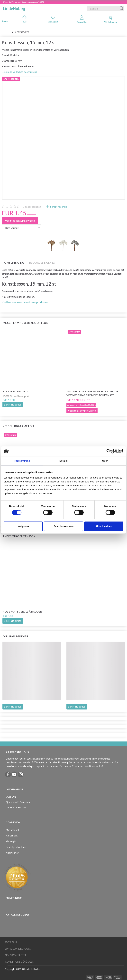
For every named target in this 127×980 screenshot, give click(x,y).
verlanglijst (53, 19)
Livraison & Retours (16, 808)
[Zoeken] (122, 9)
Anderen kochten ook (19, 536)
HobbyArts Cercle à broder (22, 611)
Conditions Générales (19, 962)
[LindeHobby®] (14, 8)
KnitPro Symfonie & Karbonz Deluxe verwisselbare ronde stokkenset (92, 393)
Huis (24, 19)
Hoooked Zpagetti (16, 391)
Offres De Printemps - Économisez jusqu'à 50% (23, 2)
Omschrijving (14, 263)
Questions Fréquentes (18, 802)
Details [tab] (63, 461)
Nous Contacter (16, 955)
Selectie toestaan (64, 526)
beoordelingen (32, 207)
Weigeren (23, 526)
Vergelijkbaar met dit (18, 426)
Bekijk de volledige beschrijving (19, 72)
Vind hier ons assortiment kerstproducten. (25, 302)
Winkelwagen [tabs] (110, 19)
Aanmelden (82, 19)
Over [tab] (105, 461)
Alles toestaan (104, 526)
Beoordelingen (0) (42, 263)
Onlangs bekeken (15, 636)
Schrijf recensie (59, 207)
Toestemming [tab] (22, 461)
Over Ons (11, 797)
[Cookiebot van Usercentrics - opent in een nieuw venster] (109, 451)
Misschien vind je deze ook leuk (25, 323)
